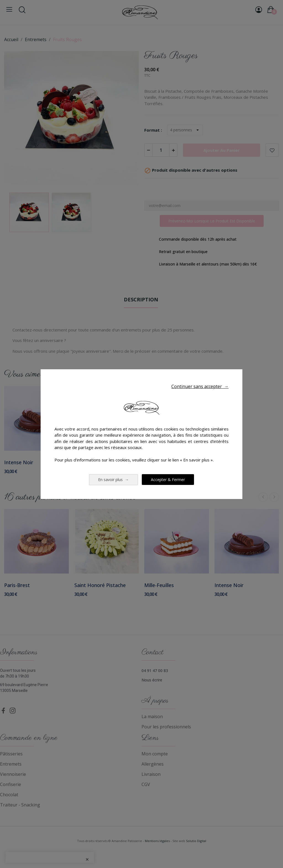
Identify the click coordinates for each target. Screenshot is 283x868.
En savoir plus (113, 480)
